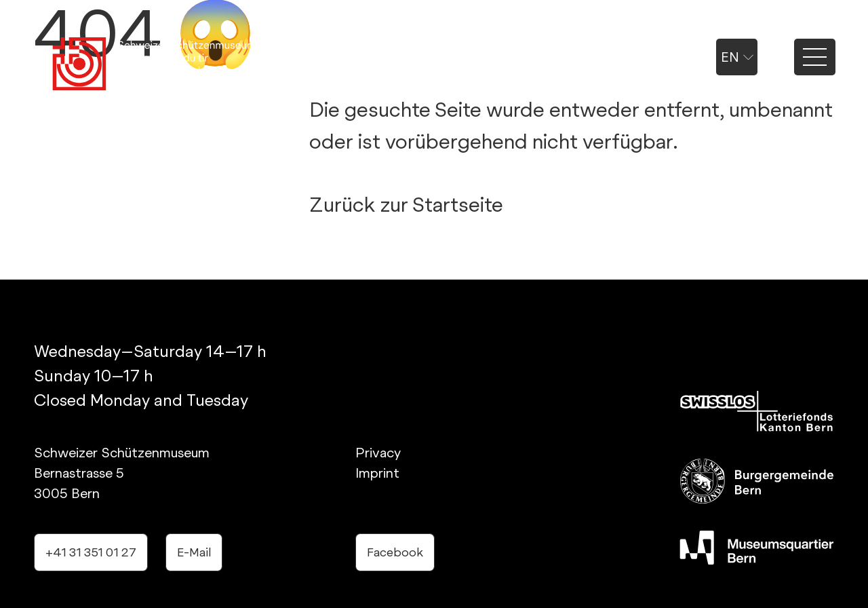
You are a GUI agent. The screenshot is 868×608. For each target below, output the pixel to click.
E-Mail (194, 552)
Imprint (377, 473)
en (737, 57)
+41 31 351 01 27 (91, 552)
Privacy (378, 453)
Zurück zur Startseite (406, 204)
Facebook (395, 552)
